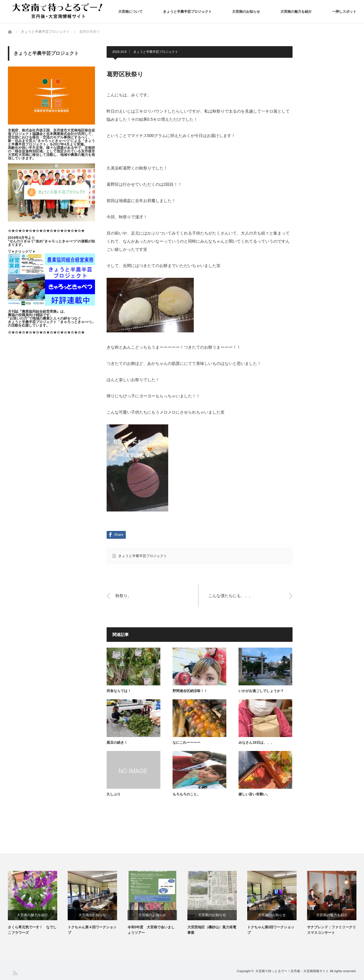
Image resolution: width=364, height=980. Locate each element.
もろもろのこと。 (187, 794)
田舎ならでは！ (119, 691)
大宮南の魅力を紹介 (296, 12)
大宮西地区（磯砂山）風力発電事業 (212, 930)
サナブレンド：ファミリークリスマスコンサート (331, 930)
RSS (15, 973)
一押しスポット (344, 12)
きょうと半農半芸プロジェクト (187, 12)
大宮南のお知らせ (246, 12)
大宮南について (130, 12)
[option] (38, 903)
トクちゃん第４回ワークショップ (92, 930)
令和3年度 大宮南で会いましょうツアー (151, 930)
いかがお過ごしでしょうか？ (261, 691)
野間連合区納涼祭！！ (190, 691)
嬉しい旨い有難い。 (254, 794)
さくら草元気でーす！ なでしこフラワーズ (32, 930)
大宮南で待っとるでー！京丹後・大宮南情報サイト (292, 971)
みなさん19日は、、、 (256, 743)
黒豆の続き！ (117, 743)
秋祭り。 (123, 596)
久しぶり (114, 794)
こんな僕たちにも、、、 (231, 596)
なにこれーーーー (187, 743)
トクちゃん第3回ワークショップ (271, 930)
